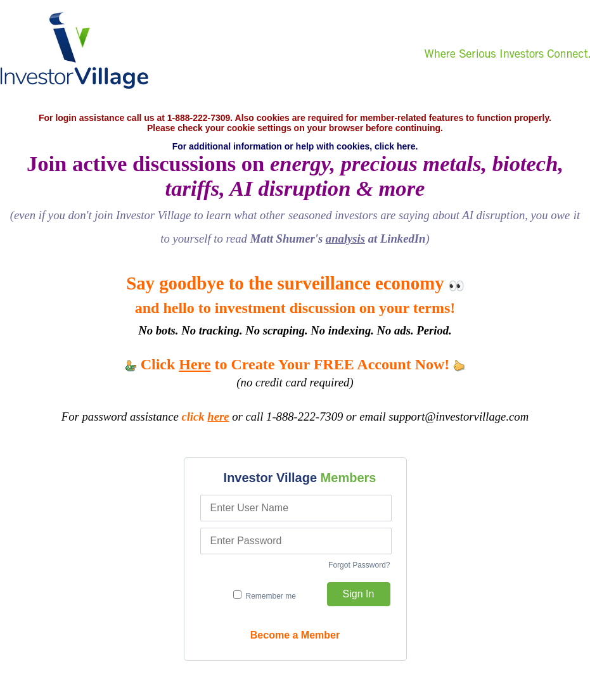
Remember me (265, 595)
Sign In (359, 594)
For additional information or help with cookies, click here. (295, 146)
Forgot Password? (359, 565)
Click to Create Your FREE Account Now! (295, 364)
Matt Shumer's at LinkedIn (338, 239)
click (205, 417)
